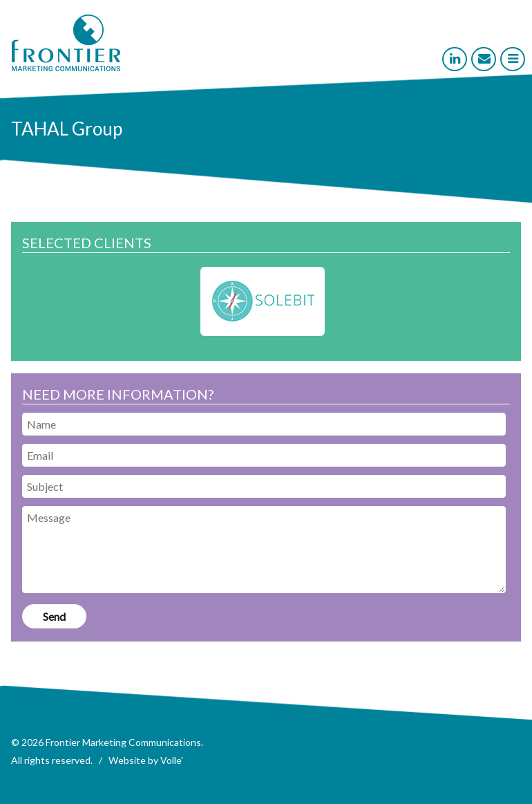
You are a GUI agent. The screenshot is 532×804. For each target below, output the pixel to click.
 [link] (484, 59)
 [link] (513, 59)
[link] (66, 67)
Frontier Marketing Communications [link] (123, 742)
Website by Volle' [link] (146, 760)
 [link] (455, 59)
